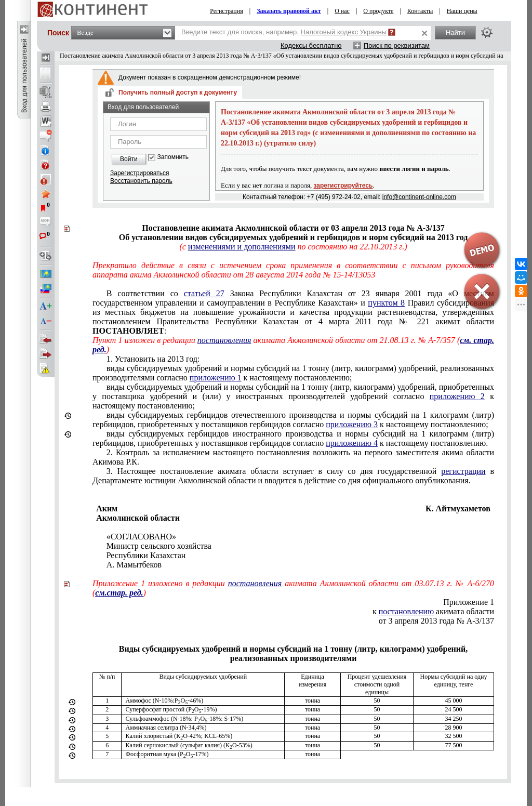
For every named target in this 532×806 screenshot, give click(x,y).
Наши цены (462, 11)
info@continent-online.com (419, 197)
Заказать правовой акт (289, 11)
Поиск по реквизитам (397, 45)
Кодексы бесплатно (311, 45)
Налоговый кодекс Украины (344, 32)
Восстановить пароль (141, 181)
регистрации (463, 471)
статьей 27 (204, 293)
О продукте (378, 11)
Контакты (420, 11)
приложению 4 (352, 443)
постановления (224, 340)
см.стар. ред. (119, 593)
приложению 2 (457, 396)
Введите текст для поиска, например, (284, 32)
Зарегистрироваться (139, 173)
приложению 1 (216, 378)
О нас (342, 11)
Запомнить (173, 157)
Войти (129, 159)
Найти (455, 32)
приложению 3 (352, 424)
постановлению (406, 611)
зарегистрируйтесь (343, 186)
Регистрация (227, 11)
